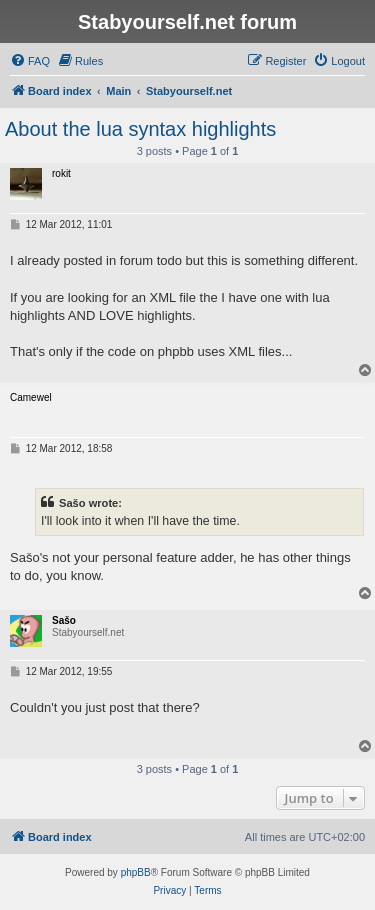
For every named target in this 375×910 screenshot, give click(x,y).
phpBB (136, 872)
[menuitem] (30, 61)
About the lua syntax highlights (140, 129)
